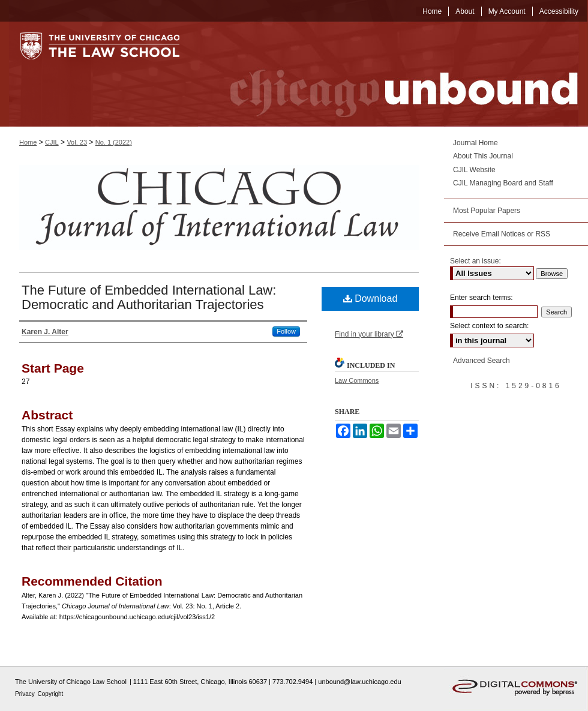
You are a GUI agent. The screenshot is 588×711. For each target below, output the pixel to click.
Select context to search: (489, 326)
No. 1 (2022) (114, 142)
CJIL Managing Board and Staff (503, 183)
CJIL (52, 142)
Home (28, 142)
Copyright (51, 694)
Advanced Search (481, 361)
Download (370, 298)
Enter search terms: (481, 298)
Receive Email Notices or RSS (502, 234)
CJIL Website (474, 170)
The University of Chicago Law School (71, 682)
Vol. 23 (77, 142)
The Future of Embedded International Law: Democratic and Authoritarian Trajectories (149, 297)
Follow (286, 331)
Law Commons (357, 380)
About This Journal (483, 156)
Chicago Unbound (393, 74)
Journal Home (475, 143)
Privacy (26, 694)
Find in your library (369, 334)
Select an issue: (475, 261)
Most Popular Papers (487, 211)
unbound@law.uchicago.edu (359, 682)
